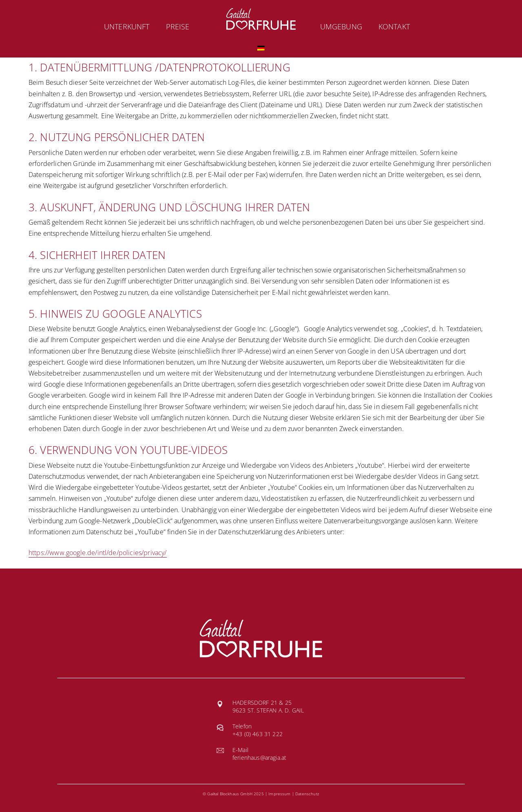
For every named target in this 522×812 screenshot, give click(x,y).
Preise (178, 27)
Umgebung (341, 27)
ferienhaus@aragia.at (259, 758)
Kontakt (394, 27)
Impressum (279, 794)
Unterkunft (127, 27)
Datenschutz (307, 794)
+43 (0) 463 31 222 (258, 734)
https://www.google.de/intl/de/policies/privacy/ (98, 553)
